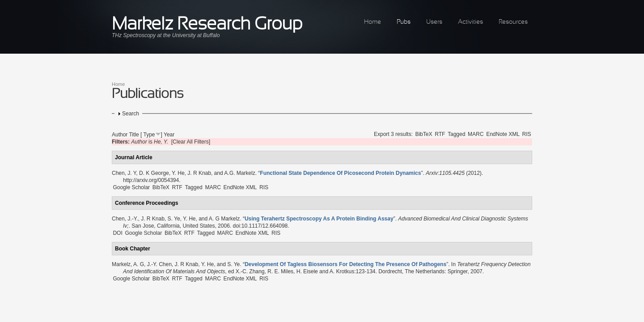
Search (131, 114)
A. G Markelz (224, 219)
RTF (440, 134)
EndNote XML (503, 134)
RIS (527, 134)
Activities (470, 22)
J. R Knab (199, 173)
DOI (117, 233)
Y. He (178, 173)
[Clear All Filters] (191, 142)
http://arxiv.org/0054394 (151, 180)
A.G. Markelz (239, 173)
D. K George (154, 173)
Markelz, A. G (128, 264)
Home (373, 22)
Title (134, 135)
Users (434, 22)
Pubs (404, 22)
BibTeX (424, 134)
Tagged (456, 134)
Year (169, 135)
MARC (476, 134)
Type (149, 135)
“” (340, 173)
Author (120, 135)
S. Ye (174, 219)
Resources (513, 22)
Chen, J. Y (124, 173)
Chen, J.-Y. (125, 219)
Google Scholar (131, 187)
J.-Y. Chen (159, 264)
